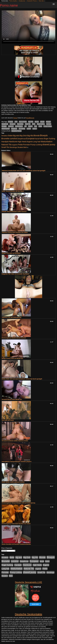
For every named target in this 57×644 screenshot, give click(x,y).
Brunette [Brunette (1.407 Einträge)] (5, 138)
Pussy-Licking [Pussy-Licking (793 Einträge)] (36, 145)
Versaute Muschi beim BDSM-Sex (12, 399)
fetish (34, 124)
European (13, 124)
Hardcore (11, 126)
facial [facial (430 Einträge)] (37, 139)
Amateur (11, 122)
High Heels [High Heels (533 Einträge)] (22, 142)
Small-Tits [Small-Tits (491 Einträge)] (5, 147)
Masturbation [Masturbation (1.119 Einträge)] (47, 142)
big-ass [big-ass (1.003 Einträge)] (16, 136)
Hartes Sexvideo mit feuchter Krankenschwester (16, 544)
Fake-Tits (28, 124)
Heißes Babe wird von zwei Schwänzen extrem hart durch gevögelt (22, 379)
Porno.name (9, 5)
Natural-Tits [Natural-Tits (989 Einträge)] (6, 145)
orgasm (30, 126)
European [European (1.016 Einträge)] (30, 139)
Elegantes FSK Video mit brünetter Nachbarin (15, 274)
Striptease (14, 129)
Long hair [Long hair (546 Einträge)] (37, 142)
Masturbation (19, 126)
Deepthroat (5, 124)
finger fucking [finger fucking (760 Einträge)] (50, 139)
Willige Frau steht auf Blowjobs (11, 253)
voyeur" (35, 129)
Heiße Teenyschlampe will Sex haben (13, 191)
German (49, 124)
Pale (36, 126)
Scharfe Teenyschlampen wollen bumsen (14, 212)
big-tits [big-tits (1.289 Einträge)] (30, 136)
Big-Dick (31, 122)
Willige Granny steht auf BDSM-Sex (12, 358)
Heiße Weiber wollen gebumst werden (13, 482)
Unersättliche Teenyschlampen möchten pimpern (17, 462)
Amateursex (22, 1)
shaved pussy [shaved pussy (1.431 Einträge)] (49, 145)
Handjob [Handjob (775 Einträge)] (5, 142)
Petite (40, 126)
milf (25, 126)
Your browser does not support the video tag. (28, 27)
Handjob (4, 126)
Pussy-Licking (48, 126)
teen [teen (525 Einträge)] (25, 147)
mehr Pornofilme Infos (8, 114)
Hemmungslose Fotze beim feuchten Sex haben (16, 524)
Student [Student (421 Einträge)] (20, 147)
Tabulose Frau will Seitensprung (11, 317)
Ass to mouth (23, 122)
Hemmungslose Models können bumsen (14, 338)
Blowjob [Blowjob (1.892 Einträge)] (44, 135)
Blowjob (48, 122)
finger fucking (41, 124)
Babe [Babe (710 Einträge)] (10, 136)
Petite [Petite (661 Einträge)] (20, 145)
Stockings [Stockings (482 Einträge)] (13, 147)
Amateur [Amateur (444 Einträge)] (5, 136)
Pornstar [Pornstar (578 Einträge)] (26, 145)
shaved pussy (6, 129)
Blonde (42, 122)
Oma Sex (41, 1)
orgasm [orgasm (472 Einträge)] (15, 145)
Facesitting (20, 124)
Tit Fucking (22, 129)
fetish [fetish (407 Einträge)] (41, 139)
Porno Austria (13, 1)
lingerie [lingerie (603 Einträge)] (30, 142)
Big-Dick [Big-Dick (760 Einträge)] (23, 136)
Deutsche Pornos (32, 1)
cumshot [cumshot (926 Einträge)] (13, 139)
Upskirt (29, 129)
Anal (16, 122)
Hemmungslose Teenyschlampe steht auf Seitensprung (18, 503)
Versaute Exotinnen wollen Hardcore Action (15, 441)
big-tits (37, 122)
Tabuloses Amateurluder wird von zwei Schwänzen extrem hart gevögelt (23, 171)
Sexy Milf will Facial (8, 420)
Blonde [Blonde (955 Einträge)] (36, 136)
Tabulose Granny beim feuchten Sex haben (15, 232)
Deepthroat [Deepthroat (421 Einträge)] (22, 139)
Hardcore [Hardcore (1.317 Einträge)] (13, 141)
